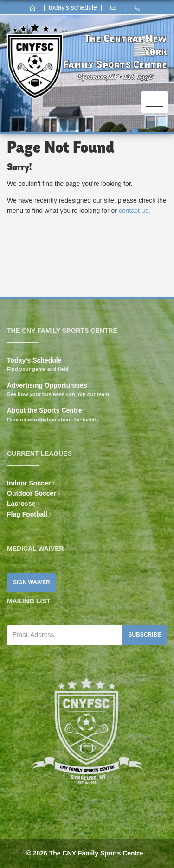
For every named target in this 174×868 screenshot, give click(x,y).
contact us (134, 211)
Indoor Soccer (29, 483)
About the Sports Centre (45, 410)
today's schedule (73, 7)
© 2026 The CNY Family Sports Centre (84, 853)
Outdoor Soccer (32, 493)
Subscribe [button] (145, 635)
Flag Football (27, 514)
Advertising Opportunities (47, 385)
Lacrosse (21, 504)
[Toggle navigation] (154, 102)
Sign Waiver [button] (32, 582)
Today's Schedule (34, 360)
